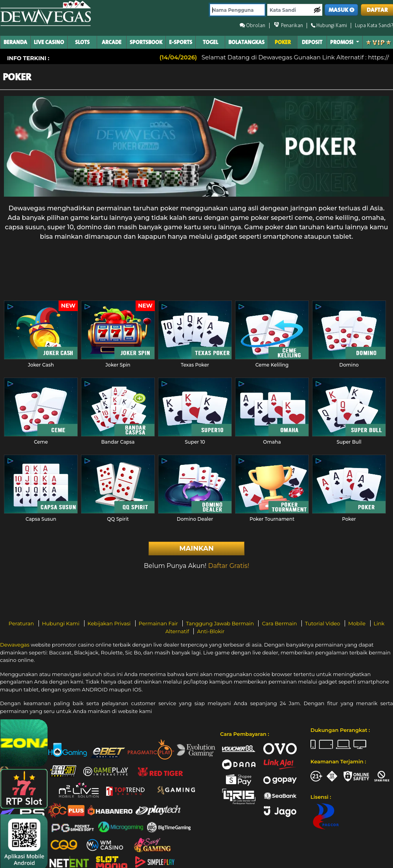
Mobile (358, 623)
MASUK (342, 10)
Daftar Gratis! (229, 566)
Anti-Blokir (211, 631)
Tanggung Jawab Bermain (220, 623)
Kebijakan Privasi (110, 623)
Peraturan (22, 623)
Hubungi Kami (62, 623)
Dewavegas (15, 645)
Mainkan (196, 548)
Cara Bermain (280, 623)
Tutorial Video (323, 623)
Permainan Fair (159, 623)
